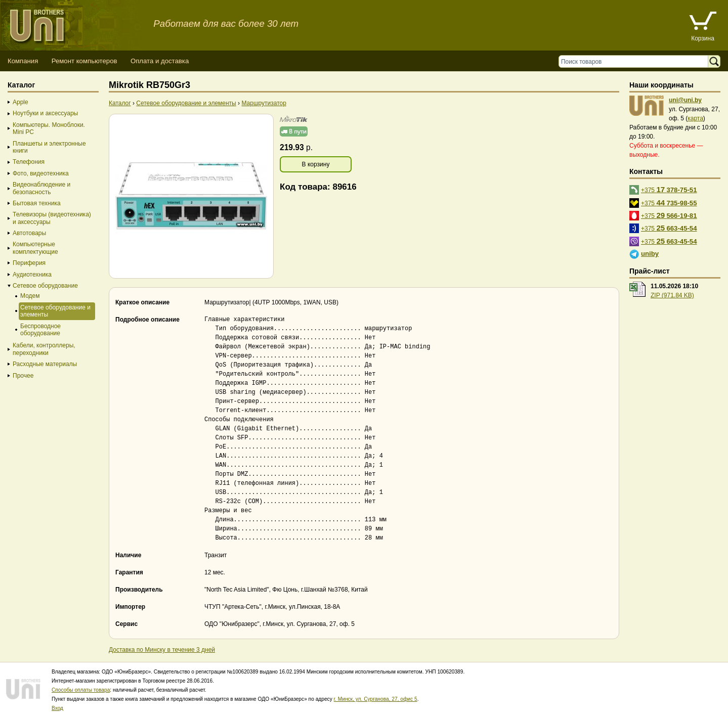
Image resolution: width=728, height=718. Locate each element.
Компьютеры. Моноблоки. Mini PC (49, 128)
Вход (57, 708)
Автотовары (29, 233)
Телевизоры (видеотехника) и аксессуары (52, 218)
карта (695, 118)
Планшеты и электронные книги (49, 147)
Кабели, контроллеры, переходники (44, 349)
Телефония (29, 162)
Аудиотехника (32, 275)
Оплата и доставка (160, 61)
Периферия (29, 263)
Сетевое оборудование (45, 286)
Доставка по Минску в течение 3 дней (162, 650)
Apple (20, 102)
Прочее (23, 376)
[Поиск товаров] (636, 61)
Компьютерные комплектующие (35, 248)
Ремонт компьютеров (84, 61)
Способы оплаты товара (81, 690)
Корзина (703, 38)
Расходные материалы (45, 364)
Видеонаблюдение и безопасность (41, 188)
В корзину (316, 164)
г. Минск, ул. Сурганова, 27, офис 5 (376, 699)
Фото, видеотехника (41, 173)
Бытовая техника (37, 203)
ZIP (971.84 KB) (672, 295)
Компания (23, 61)
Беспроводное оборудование (40, 330)
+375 (669, 189)
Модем (30, 296)
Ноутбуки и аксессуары (45, 113)
